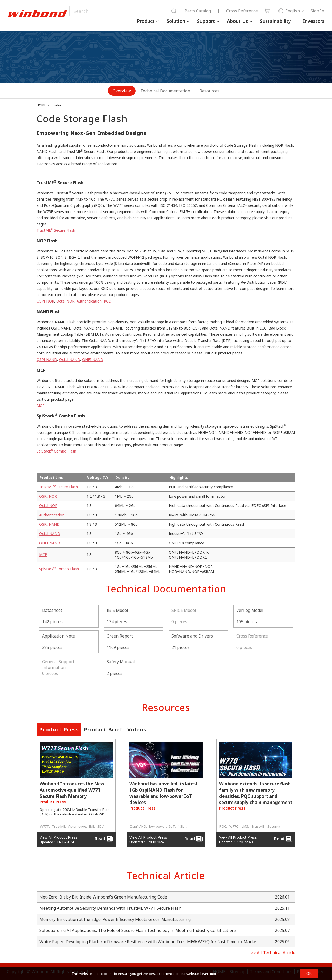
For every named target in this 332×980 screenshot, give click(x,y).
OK (309, 973)
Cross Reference (242, 11)
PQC (223, 826)
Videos (137, 729)
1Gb (181, 826)
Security (274, 826)
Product (146, 21)
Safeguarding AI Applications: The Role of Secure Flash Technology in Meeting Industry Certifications (138, 930)
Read (104, 839)
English (289, 11)
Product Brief (103, 729)
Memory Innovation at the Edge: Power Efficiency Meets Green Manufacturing (115, 919)
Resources (209, 91)
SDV (101, 826)
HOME (41, 105)
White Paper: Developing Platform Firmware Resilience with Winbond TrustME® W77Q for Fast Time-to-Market (149, 942)
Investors (314, 21)
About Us (237, 21)
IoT (172, 826)
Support (206, 21)
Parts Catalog (198, 11)
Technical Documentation (165, 91)
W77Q (234, 826)
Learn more (209, 974)
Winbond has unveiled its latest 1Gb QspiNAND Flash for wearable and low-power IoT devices (164, 793)
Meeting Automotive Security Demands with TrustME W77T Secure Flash (110, 908)
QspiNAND (138, 826)
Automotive (77, 826)
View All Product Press (58, 837)
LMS (245, 826)
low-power (158, 826)
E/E (92, 826)
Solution (176, 21)
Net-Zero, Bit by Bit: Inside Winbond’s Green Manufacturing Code (103, 897)
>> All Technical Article (273, 953)
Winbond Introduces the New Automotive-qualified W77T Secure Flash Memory (72, 790)
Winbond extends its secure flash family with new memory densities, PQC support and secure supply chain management (256, 793)
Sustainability (275, 21)
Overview (122, 91)
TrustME (59, 826)
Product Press (59, 729)
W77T (44, 826)
